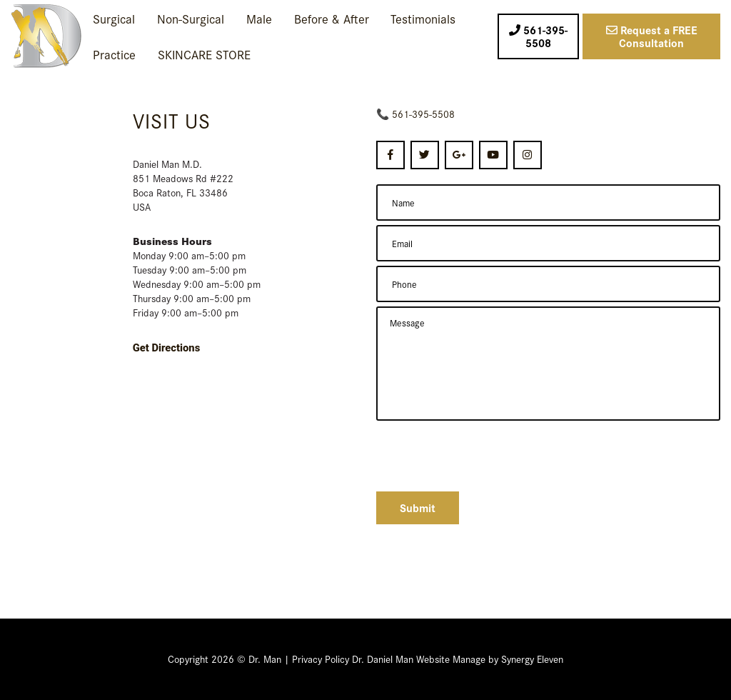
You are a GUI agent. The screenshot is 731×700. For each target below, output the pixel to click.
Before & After (332, 18)
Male (259, 18)
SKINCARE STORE (204, 54)
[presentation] (485, 454)
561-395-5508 (423, 114)
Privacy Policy (321, 659)
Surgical (114, 18)
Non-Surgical (191, 18)
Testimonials (423, 18)
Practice (114, 54)
